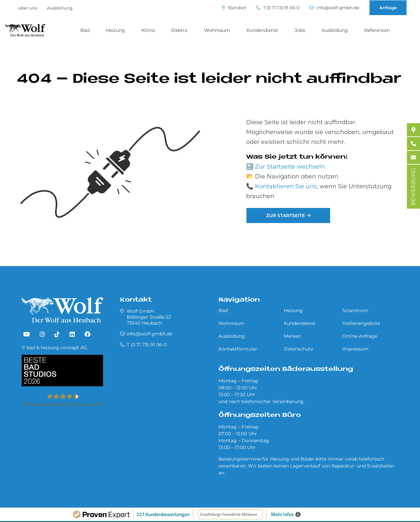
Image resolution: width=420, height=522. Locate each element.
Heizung (115, 30)
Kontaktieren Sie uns (286, 186)
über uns (28, 8)
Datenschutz (298, 349)
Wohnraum (217, 30)
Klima (148, 30)
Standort (234, 8)
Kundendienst (262, 30)
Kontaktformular (238, 349)
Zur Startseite (285, 216)
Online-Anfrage (360, 336)
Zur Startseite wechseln (290, 167)
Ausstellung (60, 8)
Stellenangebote (361, 323)
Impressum (355, 349)
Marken (292, 336)
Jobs (300, 30)
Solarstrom (355, 310)
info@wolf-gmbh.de (334, 8)
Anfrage (388, 8)
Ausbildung (335, 30)
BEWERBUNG (413, 187)
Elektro (179, 30)
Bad (85, 30)
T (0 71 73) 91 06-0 (278, 8)
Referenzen (377, 30)
